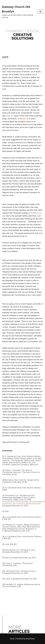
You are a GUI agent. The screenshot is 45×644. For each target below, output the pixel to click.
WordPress (30, 639)
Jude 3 (9, 116)
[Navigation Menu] (40, 12)
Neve (12, 639)
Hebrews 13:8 (24, 119)
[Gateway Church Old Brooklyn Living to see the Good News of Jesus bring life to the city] (18, 12)
